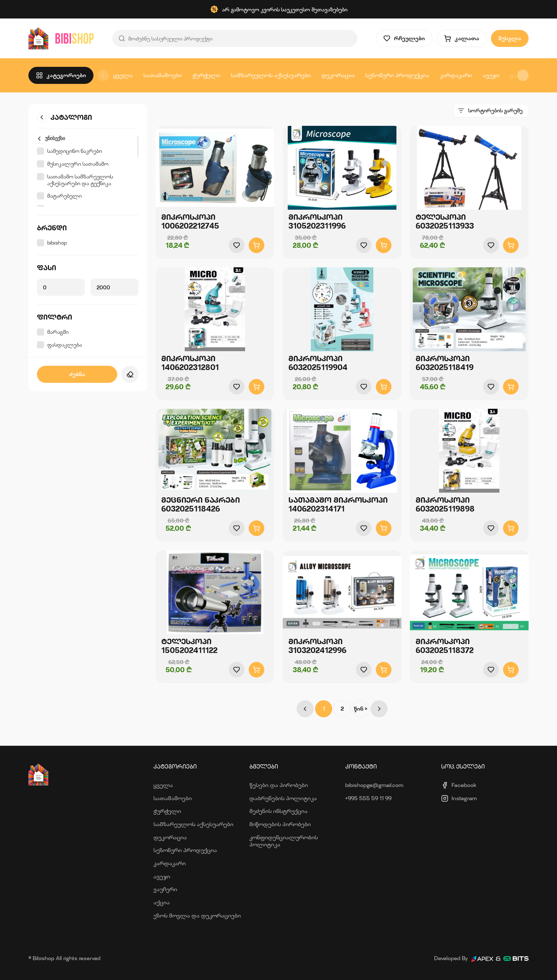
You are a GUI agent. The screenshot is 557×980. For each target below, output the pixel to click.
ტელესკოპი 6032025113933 (445, 221)
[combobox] (491, 111)
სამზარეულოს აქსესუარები (271, 75)
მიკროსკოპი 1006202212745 (190, 221)
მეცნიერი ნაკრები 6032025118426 (201, 504)
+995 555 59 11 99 (368, 798)
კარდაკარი (456, 75)
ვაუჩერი (165, 889)
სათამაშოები (163, 75)
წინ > (361, 709)
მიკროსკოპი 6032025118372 (445, 646)
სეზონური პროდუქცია (397, 75)
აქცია (162, 902)
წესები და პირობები (279, 785)
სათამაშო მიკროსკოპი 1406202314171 (338, 504)
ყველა (123, 75)
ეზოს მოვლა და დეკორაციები (197, 915)
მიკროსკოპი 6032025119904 (318, 363)
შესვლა (510, 38)
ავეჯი (491, 75)
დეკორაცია (338, 75)
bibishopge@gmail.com (374, 785)
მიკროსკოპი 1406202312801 (190, 363)
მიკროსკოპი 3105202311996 (317, 221)
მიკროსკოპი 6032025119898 (445, 504)
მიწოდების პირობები (280, 824)
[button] (523, 75)
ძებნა (77, 374)
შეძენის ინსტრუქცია (278, 811)
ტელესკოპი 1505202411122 (189, 646)
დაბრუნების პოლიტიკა (283, 798)
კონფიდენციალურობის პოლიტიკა (284, 841)
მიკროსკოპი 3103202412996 (317, 646)
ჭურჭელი (206, 75)
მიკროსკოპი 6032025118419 (445, 363)
